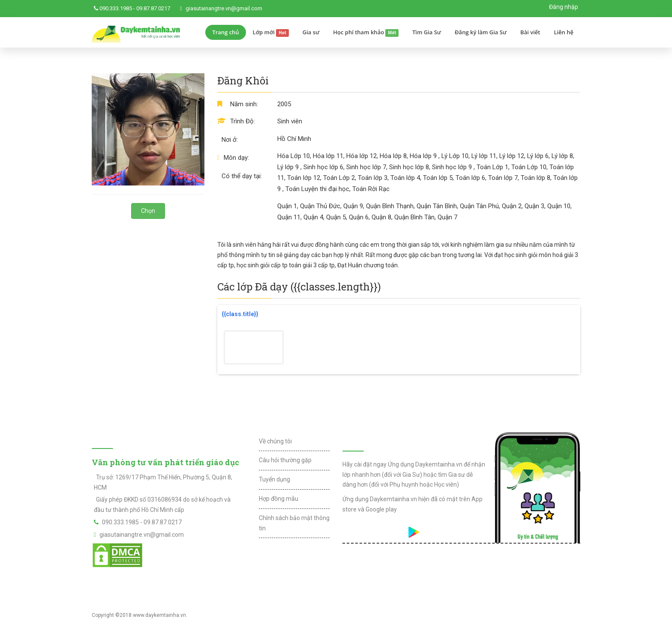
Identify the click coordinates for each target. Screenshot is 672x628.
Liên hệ (564, 32)
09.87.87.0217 (153, 8)
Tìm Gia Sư (427, 32)
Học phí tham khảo (366, 33)
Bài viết (530, 32)
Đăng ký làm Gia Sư (481, 32)
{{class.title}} (240, 314)
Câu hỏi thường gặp (285, 460)
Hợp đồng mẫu (279, 499)
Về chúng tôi (275, 441)
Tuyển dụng (274, 479)
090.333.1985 (116, 8)
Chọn (148, 211)
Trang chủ (225, 32)
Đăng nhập (564, 7)
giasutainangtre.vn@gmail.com (224, 8)
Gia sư (311, 32)
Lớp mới (271, 33)
